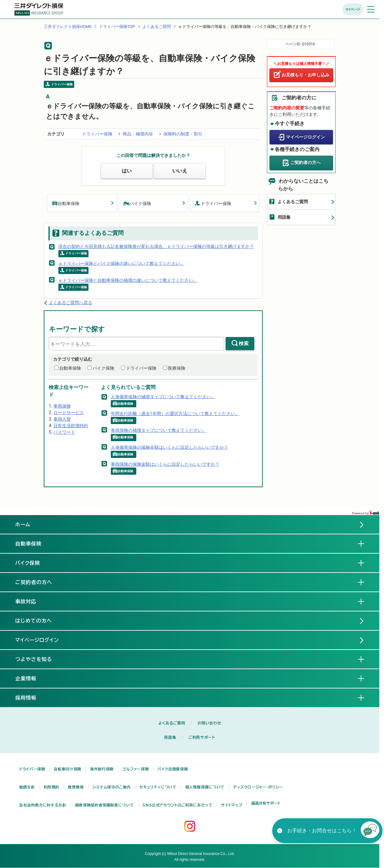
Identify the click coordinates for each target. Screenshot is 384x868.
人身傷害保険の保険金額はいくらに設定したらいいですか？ (169, 447)
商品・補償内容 (138, 134)
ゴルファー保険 (136, 769)
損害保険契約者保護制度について (105, 805)
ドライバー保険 (97, 134)
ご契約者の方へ (305, 162)
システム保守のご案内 (112, 787)
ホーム (23, 524)
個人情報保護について (205, 787)
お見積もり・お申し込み (305, 75)
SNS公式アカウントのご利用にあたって (177, 805)
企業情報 (31, 678)
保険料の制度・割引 (183, 134)
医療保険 (177, 368)
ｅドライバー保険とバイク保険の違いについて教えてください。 (121, 263)
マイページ (353, 9)
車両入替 (62, 419)
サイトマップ (232, 805)
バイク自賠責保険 (173, 769)
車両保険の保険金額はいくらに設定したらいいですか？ (165, 464)
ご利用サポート (202, 737)
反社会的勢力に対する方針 (43, 805)
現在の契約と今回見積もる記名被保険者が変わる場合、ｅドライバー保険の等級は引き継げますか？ (156, 246)
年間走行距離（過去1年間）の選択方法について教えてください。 (175, 413)
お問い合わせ (209, 723)
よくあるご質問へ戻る (70, 303)
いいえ (180, 171)
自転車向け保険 (67, 769)
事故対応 (31, 601)
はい (127, 171)
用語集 (284, 217)
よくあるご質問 (157, 27)
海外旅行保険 (102, 769)
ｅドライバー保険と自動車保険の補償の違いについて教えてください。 (128, 280)
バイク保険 (137, 203)
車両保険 (62, 406)
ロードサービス (69, 413)
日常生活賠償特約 (71, 426)
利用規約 (52, 787)
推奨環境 (76, 787)
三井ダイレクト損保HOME (68, 27)
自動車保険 (66, 203)
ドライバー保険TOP (117, 27)
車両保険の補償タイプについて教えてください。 (159, 430)
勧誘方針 (27, 787)
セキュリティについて (158, 787)
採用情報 (31, 697)
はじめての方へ (34, 621)
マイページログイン (305, 137)
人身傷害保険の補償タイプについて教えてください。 (163, 396)
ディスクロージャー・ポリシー (258, 787)
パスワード (64, 432)
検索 (244, 343)
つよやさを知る (39, 659)
